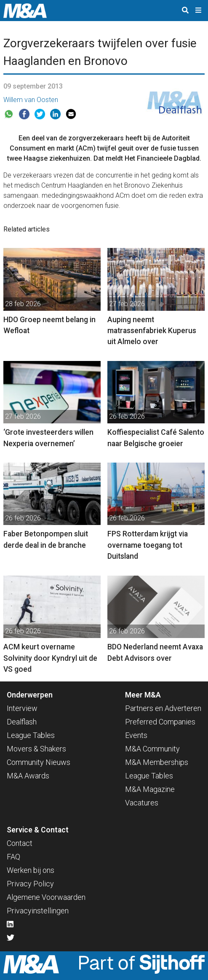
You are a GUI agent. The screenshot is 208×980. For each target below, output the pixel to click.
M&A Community (152, 749)
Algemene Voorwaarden (46, 897)
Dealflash (22, 722)
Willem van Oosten (31, 100)
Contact (20, 843)
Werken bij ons (31, 870)
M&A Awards (28, 776)
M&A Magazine (150, 789)
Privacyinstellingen (38, 911)
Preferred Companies (160, 722)
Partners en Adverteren (163, 708)
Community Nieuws (39, 762)
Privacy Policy (30, 884)
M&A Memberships (157, 762)
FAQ (13, 857)
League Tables (31, 735)
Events (136, 735)
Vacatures (142, 803)
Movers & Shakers (36, 749)
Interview (22, 708)
